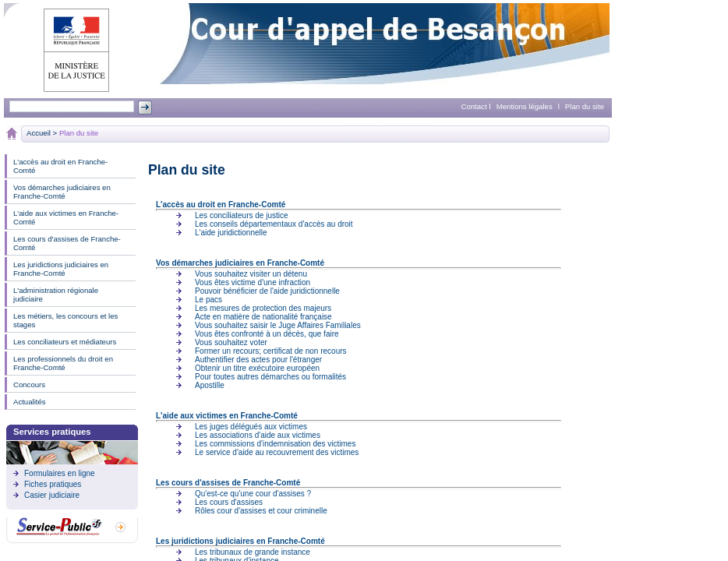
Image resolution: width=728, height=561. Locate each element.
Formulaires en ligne (60, 473)
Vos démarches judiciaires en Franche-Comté (62, 192)
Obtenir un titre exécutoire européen (257, 368)
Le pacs (209, 300)
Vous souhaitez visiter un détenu (251, 274)
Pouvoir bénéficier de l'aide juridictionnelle (267, 291)
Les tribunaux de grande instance (253, 552)
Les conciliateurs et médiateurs (65, 342)
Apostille (210, 385)
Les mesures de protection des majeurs (263, 308)
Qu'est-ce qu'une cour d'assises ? (253, 494)
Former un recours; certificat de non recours (271, 351)
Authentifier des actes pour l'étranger (258, 360)
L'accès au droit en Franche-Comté (60, 166)
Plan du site (585, 106)
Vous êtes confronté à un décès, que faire (267, 334)
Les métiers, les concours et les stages (65, 320)
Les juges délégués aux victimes (251, 427)
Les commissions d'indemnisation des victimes (275, 444)
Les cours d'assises (229, 502)
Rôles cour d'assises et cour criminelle (261, 511)
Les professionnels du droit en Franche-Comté (63, 363)
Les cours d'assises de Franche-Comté (67, 243)
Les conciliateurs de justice (242, 215)
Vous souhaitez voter (231, 342)
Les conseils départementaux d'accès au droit (274, 224)
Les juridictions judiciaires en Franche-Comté (61, 269)
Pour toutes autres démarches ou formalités (270, 377)
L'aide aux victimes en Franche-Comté (66, 217)
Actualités (30, 402)
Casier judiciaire (52, 495)
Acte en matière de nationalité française (263, 317)
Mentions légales (525, 106)
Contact (474, 106)
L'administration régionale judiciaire (56, 295)
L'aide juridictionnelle (231, 233)
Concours (29, 385)
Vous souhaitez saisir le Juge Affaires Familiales (278, 325)
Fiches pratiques (53, 484)
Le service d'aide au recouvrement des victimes (277, 452)
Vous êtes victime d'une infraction (253, 282)
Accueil (39, 133)
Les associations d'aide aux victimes (258, 435)
